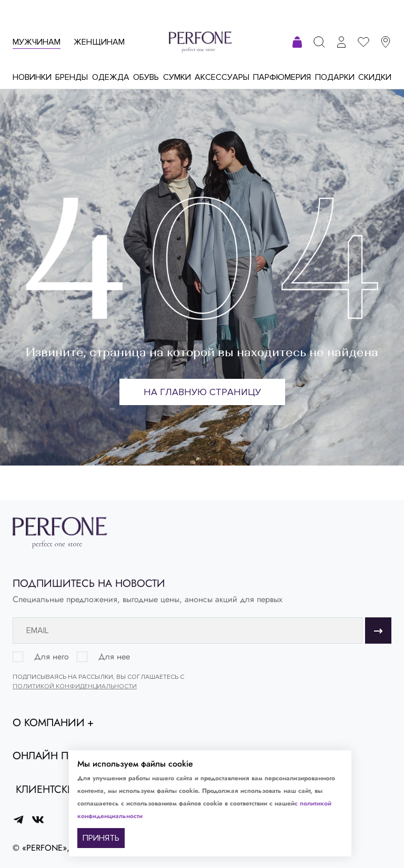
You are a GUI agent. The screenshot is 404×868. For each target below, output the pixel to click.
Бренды (72, 77)
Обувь (146, 77)
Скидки (375, 77)
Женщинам (99, 42)
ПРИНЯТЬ (101, 838)
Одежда (111, 77)
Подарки (335, 77)
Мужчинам (37, 42)
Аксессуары (222, 77)
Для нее (114, 657)
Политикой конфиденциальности (75, 686)
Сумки (177, 77)
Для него (52, 657)
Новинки (32, 77)
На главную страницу (202, 392)
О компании (49, 723)
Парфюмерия (282, 77)
